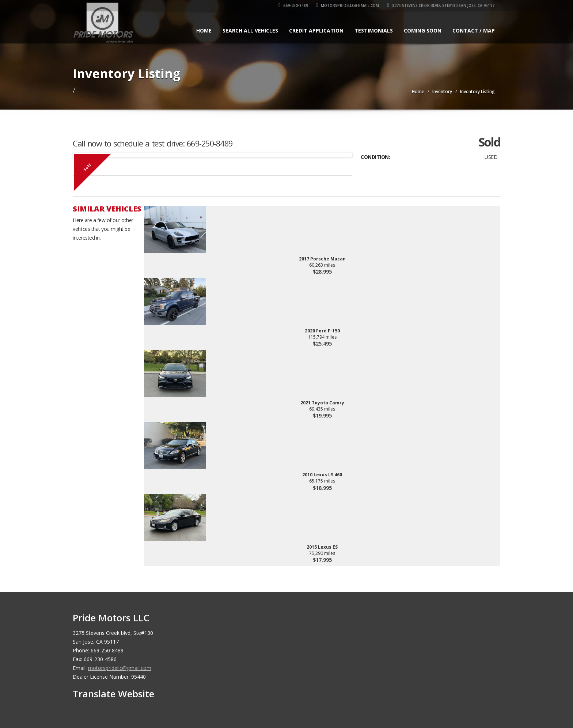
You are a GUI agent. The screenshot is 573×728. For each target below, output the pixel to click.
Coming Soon (423, 31)
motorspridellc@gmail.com (348, 5)
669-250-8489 (294, 5)
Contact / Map (474, 31)
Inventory (442, 92)
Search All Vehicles (250, 31)
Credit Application (316, 31)
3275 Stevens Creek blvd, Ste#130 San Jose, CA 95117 (441, 5)
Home (204, 31)
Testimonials (374, 31)
